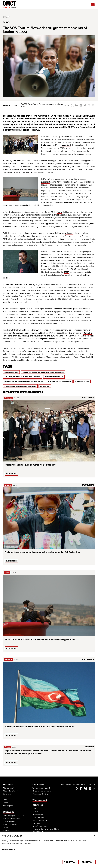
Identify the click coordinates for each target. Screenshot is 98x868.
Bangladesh (15, 121)
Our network (39, 784)
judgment (46, 182)
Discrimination (11, 372)
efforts (51, 163)
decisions (67, 202)
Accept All (70, 862)
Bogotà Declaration (48, 339)
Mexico (7, 747)
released (69, 233)
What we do (8, 812)
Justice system (82, 381)
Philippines (9, 398)
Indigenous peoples (54, 377)
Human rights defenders (59, 381)
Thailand (8, 485)
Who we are (8, 784)
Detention (45, 386)
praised (27, 205)
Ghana (7, 572)
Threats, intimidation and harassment (22, 377)
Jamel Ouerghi (33, 351)
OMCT (67, 272)
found (60, 212)
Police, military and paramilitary (20, 386)
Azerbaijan (9, 660)
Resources (38, 805)
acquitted (66, 145)
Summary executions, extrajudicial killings (43, 372)
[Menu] (93, 4)
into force (12, 163)
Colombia (88, 333)
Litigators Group (61, 166)
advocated (24, 293)
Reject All (88, 862)
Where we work (40, 800)
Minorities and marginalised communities (24, 381)
